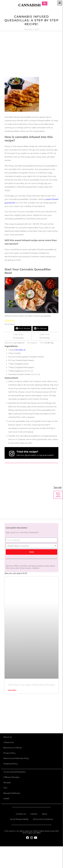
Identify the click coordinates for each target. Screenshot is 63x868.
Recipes (7, 783)
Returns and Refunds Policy (16, 758)
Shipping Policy (11, 764)
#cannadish (48, 455)
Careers (34, 814)
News (45, 814)
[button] (6, 321)
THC (5, 788)
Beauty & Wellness (12, 793)
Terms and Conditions (43, 819)
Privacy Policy (9, 753)
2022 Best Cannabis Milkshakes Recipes (31, 685)
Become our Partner (13, 748)
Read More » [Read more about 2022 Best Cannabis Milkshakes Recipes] (12, 690)
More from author (58, 495)
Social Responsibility (19, 819)
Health (6, 799)
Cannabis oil (20, 350)
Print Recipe (23, 328)
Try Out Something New (14, 772)
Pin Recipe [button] (40, 328)
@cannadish (31, 455)
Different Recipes (11, 777)
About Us (8, 737)
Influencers (9, 742)
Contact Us (21, 814)
